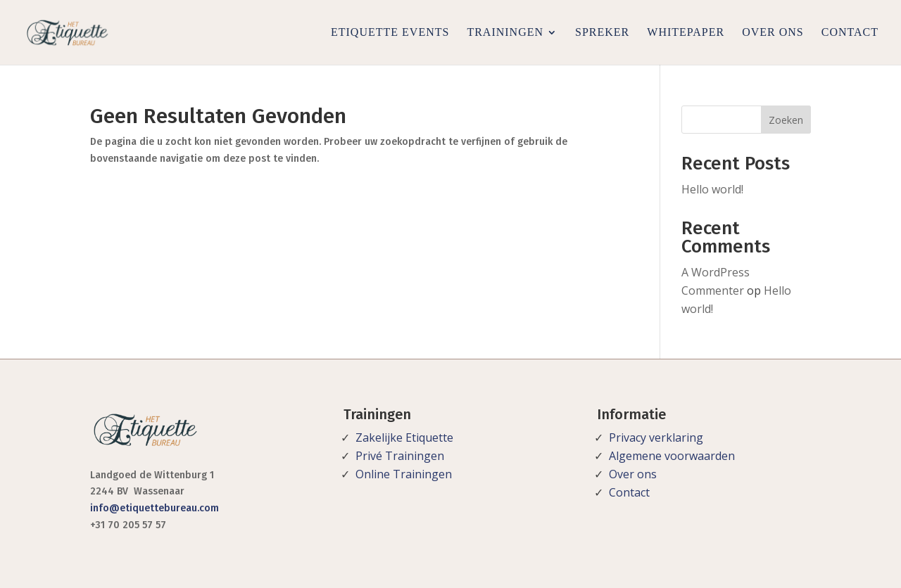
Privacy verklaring (656, 437)
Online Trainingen (404, 474)
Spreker (602, 32)
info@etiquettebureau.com (155, 508)
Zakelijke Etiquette (404, 437)
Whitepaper (686, 32)
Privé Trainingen (400, 456)
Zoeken (786, 120)
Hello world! (712, 189)
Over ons (773, 32)
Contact (850, 32)
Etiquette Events (390, 32)
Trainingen (505, 32)
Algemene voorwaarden (672, 456)
